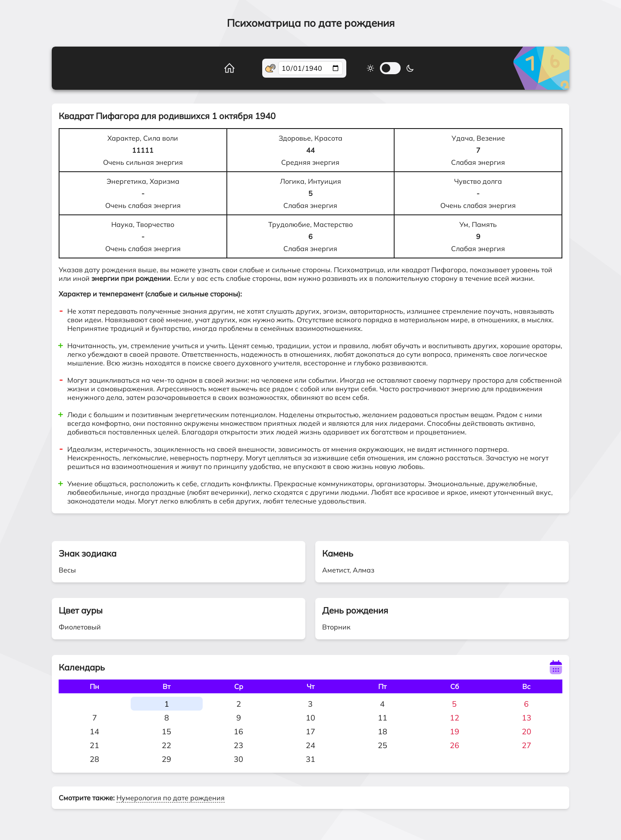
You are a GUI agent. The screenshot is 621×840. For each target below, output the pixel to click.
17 (310, 731)
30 (238, 759)
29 (166, 759)
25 (383, 745)
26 (455, 745)
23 (238, 745)
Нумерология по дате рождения (171, 798)
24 (310, 745)
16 (238, 731)
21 (94, 745)
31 (310, 759)
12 (455, 718)
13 (527, 718)
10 (310, 718)
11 (383, 718)
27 (527, 745)
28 (94, 759)
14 (94, 731)
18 (383, 731)
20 (527, 731)
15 (166, 731)
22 (166, 745)
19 (455, 731)
